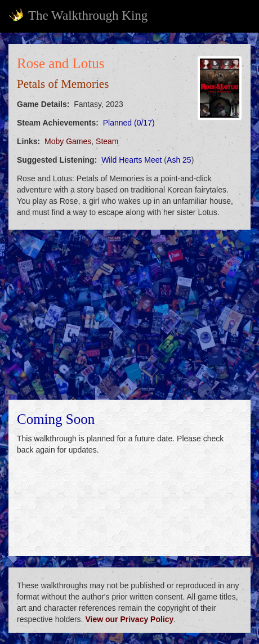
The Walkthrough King (78, 15)
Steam (107, 141)
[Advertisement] (129, 315)
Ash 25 (179, 160)
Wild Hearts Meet (131, 160)
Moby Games (68, 141)
